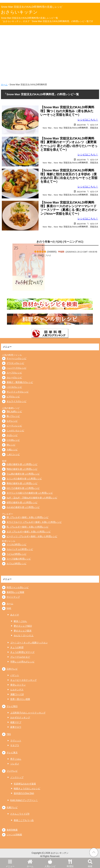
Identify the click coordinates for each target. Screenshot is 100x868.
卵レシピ (11, 445)
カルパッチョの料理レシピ (20, 549)
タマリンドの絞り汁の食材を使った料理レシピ (30, 493)
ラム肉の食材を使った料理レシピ (23, 474)
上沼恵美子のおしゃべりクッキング (28, 713)
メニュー (10, 863)
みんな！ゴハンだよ (24, 635)
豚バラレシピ (13, 416)
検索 (90, 863)
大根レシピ (12, 450)
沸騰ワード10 (17, 694)
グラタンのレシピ (15, 363)
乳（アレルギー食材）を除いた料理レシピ (28, 527)
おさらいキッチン (19, 12)
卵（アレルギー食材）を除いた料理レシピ (28, 517)
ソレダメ (15, 764)
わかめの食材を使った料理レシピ (23, 507)
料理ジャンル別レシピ (18, 587)
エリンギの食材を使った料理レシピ (24, 479)
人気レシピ (50, 863)
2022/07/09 (81, 125)
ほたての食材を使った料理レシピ (23, 488)
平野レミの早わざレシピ (22, 662)
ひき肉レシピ (13, 440)
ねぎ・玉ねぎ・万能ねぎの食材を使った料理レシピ (32, 498)
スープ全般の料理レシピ (19, 559)
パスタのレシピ (14, 387)
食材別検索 (12, 830)
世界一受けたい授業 (20, 699)
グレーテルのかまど (20, 657)
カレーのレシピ (14, 377)
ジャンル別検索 (14, 835)
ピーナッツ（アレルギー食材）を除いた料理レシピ (32, 536)
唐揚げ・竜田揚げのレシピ (20, 382)
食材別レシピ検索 (15, 592)
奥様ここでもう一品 (24, 820)
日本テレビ (12, 669)
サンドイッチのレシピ (18, 392)
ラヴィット (16, 741)
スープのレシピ (14, 373)
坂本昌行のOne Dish (24, 793)
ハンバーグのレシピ (17, 368)
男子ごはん (16, 759)
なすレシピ (12, 421)
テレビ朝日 (12, 706)
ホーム (30, 863)
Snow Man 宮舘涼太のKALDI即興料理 (71, 128)
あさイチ (15, 615)
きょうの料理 (17, 647)
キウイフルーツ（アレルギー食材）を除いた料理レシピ (34, 522)
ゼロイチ (94, 125)
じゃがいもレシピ (15, 431)
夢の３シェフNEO (23, 626)
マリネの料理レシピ (17, 544)
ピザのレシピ (13, 397)
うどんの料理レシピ (17, 554)
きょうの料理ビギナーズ (22, 652)
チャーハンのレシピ (17, 358)
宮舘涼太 (94, 128)
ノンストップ (17, 777)
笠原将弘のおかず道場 (25, 784)
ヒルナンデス (17, 690)
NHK (9, 608)
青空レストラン (18, 685)
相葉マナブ (16, 722)
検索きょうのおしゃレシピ (27, 789)
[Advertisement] (50, 53)
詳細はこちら (44, 255)
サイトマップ (13, 597)
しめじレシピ (13, 454)
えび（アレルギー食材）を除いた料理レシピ (29, 532)
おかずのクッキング (20, 718)
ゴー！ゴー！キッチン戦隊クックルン (29, 643)
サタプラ (15, 745)
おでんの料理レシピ (17, 564)
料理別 (70, 863)
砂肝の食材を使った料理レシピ (22, 502)
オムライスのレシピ (17, 401)
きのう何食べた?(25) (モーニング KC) (60, 242)
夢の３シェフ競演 (23, 631)
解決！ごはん (20, 621)
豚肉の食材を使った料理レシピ (22, 483)
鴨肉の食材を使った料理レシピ (22, 469)
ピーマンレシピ (14, 426)
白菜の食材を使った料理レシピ (22, 464)
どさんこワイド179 (20, 814)
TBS (9, 734)
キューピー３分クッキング (23, 680)
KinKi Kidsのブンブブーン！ (24, 800)
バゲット (15, 675)
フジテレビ (12, 771)
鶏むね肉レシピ (14, 411)
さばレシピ (12, 435)
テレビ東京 (12, 753)
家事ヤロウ (16, 727)
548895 (52, 252)
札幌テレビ (12, 807)
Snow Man (47, 128)
